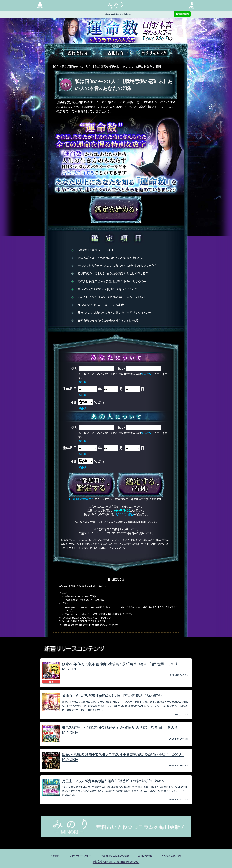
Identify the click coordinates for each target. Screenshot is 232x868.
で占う (99, 402)
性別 (74, 403)
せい (75, 368)
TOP (55, 67)
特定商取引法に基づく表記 (115, 856)
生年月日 (70, 389)
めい (121, 368)
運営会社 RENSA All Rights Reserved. (116, 862)
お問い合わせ (145, 856)
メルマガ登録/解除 (171, 856)
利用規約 (55, 856)
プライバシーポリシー (80, 856)
